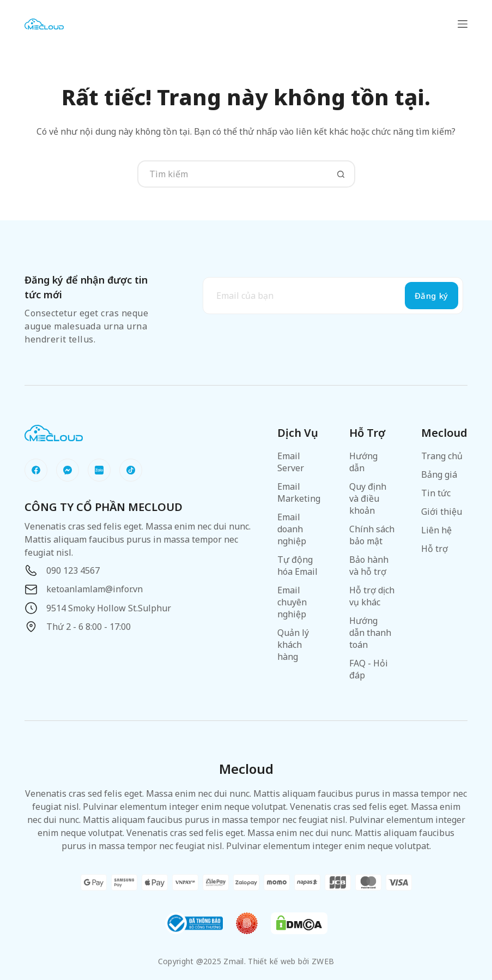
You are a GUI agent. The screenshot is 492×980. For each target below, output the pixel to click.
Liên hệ (436, 530)
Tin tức (436, 493)
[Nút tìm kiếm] (342, 174)
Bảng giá (439, 474)
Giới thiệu (442, 512)
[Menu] (463, 24)
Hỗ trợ (435, 549)
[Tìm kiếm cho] (233, 174)
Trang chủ (442, 456)
